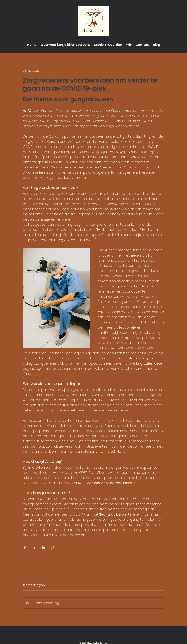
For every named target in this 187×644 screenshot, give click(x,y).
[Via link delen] (53, 548)
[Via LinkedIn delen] (43, 548)
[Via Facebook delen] (25, 548)
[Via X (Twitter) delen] (34, 548)
